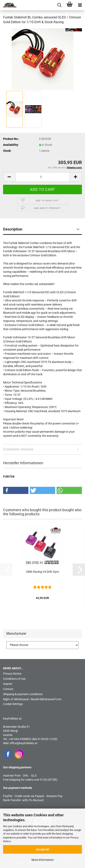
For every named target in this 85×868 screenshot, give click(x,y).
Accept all (42, 849)
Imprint (8, 684)
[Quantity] (42, 177)
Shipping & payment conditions (23, 694)
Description (13, 229)
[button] (9, 177)
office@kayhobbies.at (24, 743)
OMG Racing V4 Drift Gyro (42, 572)
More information (43, 860)
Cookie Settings (13, 704)
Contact (8, 689)
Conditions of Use (14, 679)
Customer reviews (18, 449)
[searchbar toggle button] (59, 5)
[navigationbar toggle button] (80, 5)
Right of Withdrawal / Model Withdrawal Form (32, 699)
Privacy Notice (12, 674)
